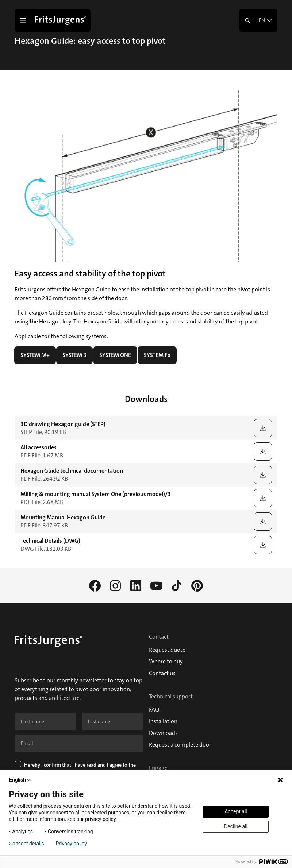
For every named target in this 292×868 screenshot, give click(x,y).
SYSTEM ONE (115, 355)
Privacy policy (71, 844)
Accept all (236, 811)
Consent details (26, 844)
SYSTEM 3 (74, 355)
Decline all (236, 826)
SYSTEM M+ (35, 355)
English (20, 780)
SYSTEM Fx (157, 355)
